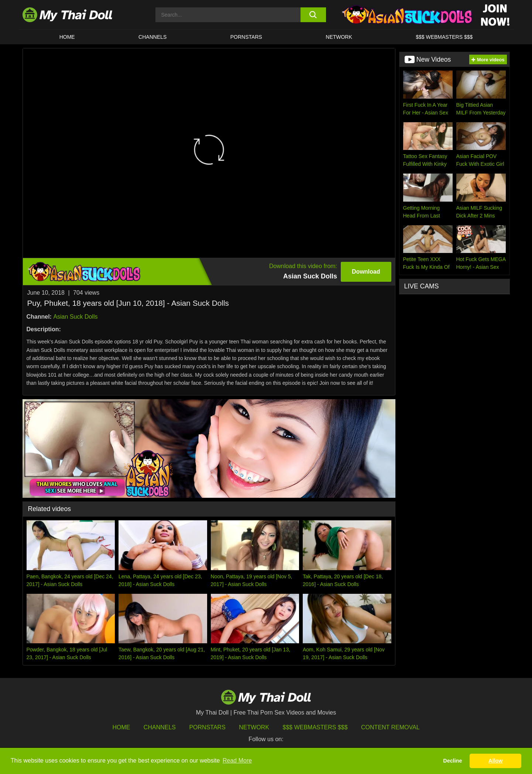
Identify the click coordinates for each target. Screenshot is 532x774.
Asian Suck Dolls (75, 317)
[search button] (313, 15)
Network (339, 37)
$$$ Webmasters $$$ (315, 727)
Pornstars (246, 37)
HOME (67, 37)
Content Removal (390, 727)
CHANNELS (152, 37)
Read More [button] (237, 761)
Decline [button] (452, 761)
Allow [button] (495, 761)
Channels (160, 727)
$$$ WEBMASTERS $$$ (444, 37)
